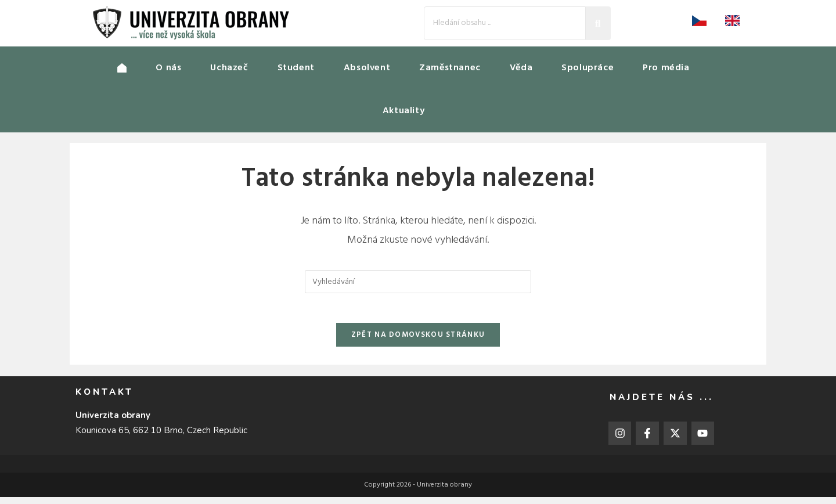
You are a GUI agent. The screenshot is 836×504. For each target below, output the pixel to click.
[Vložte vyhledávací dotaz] (418, 283)
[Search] (505, 23)
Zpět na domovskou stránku (418, 342)
